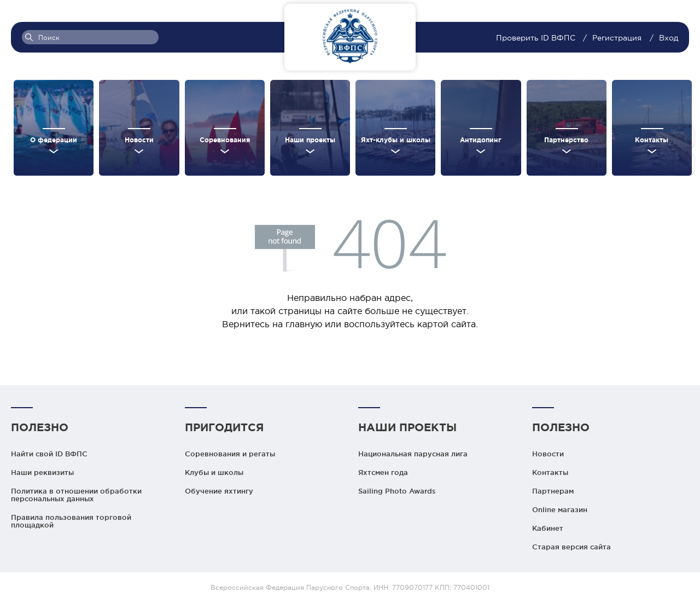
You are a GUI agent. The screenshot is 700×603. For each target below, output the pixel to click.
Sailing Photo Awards (397, 491)
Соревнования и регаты (230, 454)
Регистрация (617, 38)
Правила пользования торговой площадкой (71, 521)
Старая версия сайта (571, 547)
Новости (548, 454)
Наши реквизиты (42, 472)
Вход (669, 38)
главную (304, 324)
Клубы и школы (214, 472)
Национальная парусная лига (413, 454)
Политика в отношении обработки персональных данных (76, 495)
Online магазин (560, 509)
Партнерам (553, 491)
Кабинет (548, 528)
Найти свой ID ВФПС (49, 454)
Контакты (550, 472)
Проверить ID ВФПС (537, 38)
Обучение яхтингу (219, 491)
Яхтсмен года (383, 472)
